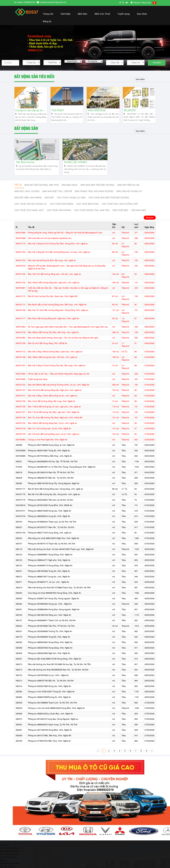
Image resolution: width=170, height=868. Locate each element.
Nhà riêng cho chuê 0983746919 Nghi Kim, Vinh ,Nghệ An (54, 541)
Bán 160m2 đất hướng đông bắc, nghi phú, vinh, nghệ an (54, 286)
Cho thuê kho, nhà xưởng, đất (120, 207)
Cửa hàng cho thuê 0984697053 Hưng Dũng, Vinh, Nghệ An (54, 596)
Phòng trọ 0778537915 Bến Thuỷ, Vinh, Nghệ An (49, 744)
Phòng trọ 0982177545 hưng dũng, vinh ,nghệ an (50, 536)
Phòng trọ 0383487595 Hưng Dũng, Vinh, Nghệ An (50, 651)
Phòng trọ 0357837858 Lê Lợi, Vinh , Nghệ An (48, 679)
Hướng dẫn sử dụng (9, 851)
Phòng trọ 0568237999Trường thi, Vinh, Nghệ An (49, 700)
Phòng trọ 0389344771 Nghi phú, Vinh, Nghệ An (49, 563)
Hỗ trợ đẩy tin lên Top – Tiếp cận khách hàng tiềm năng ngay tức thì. (59, 377)
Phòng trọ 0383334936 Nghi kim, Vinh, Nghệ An (49, 657)
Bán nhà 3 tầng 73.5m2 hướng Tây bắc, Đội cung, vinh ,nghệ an (57, 369)
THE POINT (58, 112)
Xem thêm (139, 79)
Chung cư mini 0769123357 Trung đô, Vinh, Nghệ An (51, 695)
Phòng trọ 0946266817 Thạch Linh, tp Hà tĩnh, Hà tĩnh (52, 624)
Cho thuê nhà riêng (62, 207)
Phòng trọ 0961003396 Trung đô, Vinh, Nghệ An (49, 574)
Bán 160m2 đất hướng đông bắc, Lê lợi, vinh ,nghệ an (52, 426)
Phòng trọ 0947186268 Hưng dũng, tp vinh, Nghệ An (51, 448)
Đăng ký (137, 3)
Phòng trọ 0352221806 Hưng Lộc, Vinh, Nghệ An (49, 689)
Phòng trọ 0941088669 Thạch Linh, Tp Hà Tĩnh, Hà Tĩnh (52, 706)
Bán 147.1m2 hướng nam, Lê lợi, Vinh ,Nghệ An (49, 432)
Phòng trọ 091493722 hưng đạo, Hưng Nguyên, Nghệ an (53, 722)
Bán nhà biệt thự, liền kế (57, 195)
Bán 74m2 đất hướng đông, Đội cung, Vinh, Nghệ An (52, 404)
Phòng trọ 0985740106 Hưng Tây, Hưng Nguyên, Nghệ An (54, 487)
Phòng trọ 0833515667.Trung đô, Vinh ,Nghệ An (49, 454)
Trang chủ (48, 14)
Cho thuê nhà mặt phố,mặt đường (109, 201)
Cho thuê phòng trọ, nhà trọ (92, 214)
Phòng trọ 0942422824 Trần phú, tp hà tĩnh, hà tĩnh (50, 503)
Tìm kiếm (157, 63)
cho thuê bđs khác (88, 207)
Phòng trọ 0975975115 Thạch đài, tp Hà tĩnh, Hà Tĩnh (52, 547)
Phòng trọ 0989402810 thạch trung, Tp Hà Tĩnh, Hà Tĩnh (53, 728)
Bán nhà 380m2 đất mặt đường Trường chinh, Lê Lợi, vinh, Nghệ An (59, 388)
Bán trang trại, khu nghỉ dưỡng (94, 195)
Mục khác (142, 14)
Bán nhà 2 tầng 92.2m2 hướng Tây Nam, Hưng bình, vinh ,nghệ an (58, 247)
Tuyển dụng (124, 14)
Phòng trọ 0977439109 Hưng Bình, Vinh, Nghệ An (50, 733)
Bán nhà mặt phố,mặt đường (98, 188)
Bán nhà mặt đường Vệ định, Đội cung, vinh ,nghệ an (52, 264)
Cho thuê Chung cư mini (71, 201)
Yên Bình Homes (25, 166)
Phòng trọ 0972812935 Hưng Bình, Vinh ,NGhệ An (50, 509)
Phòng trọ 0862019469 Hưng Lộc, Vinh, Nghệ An (49, 514)
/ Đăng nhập (146, 3)
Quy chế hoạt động (8, 860)
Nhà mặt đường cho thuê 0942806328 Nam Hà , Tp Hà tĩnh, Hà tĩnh (58, 673)
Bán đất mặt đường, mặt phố (42, 188)
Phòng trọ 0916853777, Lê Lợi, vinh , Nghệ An (48, 585)
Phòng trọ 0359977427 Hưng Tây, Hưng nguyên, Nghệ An (53, 602)
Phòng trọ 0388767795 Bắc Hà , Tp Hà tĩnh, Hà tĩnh (51, 684)
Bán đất (49, 201)
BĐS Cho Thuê (102, 14)
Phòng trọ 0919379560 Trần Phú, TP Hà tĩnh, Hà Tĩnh (51, 629)
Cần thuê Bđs (120, 214)
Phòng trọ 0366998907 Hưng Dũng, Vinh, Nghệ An (50, 558)
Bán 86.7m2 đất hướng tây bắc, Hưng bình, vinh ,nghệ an (54, 498)
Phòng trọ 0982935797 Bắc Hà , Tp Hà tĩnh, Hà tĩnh (51, 481)
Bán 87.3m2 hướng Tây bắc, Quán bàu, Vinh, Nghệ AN (53, 300)
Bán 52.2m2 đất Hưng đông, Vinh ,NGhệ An (48, 347)
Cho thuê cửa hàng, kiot (29, 214)
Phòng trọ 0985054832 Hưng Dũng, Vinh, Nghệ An (50, 646)
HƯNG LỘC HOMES (76, 166)
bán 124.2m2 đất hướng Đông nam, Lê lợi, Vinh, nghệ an (54, 437)
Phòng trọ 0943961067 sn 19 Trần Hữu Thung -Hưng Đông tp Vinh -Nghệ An (62, 470)
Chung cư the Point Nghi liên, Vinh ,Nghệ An (48, 443)
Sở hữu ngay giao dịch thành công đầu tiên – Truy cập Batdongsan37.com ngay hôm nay (68, 330)
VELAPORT (130, 112)
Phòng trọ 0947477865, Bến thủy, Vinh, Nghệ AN (49, 739)
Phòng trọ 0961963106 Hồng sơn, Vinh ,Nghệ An (49, 618)
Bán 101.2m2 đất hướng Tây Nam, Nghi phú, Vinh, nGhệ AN (55, 421)
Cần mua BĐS (139, 214)
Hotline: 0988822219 (26, 2)
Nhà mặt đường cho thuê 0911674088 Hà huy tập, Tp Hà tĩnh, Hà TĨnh (59, 668)
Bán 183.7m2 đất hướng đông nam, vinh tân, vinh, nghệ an (54, 277)
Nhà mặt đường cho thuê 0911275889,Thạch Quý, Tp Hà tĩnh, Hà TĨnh (59, 591)
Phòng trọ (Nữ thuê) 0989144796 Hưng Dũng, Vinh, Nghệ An (55, 662)
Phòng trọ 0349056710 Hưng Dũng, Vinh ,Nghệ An (50, 569)
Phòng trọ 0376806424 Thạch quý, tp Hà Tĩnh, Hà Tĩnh (52, 525)
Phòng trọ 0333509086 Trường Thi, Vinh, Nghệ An (50, 635)
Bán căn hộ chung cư (129, 195)
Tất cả (18, 188)
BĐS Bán (83, 14)
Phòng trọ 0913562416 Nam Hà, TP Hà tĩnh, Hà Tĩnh (51, 476)
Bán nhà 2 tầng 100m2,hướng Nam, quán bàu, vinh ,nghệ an (55, 355)
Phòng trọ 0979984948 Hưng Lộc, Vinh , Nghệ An (50, 607)
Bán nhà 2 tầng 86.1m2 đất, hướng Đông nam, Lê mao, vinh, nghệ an (59, 255)
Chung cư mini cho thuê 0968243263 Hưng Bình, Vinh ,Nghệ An (56, 711)
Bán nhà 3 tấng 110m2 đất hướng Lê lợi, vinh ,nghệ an (53, 399)
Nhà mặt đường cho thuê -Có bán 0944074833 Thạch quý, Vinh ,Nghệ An (61, 552)
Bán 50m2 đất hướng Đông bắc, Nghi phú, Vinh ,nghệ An (54, 322)
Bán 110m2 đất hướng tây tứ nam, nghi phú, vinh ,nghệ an (54, 410)
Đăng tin (47, 21)
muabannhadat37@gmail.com (53, 2)
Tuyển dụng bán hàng (38, 383)
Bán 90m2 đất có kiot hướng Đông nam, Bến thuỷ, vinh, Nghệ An (57, 308)
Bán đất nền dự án (128, 188)
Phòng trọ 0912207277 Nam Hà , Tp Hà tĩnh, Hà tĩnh (51, 531)
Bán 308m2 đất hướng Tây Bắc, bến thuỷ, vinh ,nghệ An (53, 336)
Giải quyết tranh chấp (9, 867)
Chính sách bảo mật (9, 857)
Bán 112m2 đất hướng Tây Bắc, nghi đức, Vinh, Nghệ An (54, 415)
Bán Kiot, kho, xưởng (27, 195)
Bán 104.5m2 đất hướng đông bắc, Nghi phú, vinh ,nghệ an (55, 394)
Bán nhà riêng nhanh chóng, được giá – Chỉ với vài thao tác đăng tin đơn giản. (63, 341)
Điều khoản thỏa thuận (10, 854)
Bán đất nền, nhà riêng (28, 201)
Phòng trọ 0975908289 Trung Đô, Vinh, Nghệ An (49, 640)
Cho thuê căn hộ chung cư (31, 207)
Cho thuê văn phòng (59, 214)
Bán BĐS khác (70, 188)
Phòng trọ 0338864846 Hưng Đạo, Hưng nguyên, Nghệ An (54, 613)
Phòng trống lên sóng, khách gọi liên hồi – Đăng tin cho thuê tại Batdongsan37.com (65, 236)
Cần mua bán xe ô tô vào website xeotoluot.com (50, 241)
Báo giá (3, 864)
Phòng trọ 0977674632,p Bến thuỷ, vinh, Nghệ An (50, 459)
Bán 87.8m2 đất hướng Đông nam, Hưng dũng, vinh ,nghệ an (55, 492)
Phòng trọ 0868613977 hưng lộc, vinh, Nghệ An (49, 580)
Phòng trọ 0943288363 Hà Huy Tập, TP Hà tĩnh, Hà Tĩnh (53, 465)
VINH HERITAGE (97, 112)
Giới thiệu (65, 14)
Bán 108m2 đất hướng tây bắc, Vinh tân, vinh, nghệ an (53, 360)
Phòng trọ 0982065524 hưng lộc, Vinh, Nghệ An (49, 520)
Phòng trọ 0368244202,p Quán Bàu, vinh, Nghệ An (50, 717)
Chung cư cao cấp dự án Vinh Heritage (31, 112)
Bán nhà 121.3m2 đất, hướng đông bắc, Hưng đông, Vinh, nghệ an (58, 313)
